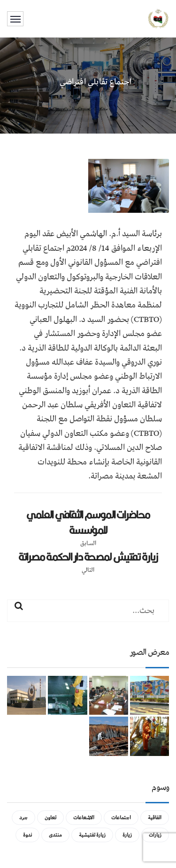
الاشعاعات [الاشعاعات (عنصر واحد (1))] (84, 818)
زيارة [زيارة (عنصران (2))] (127, 835)
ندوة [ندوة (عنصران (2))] (27, 835)
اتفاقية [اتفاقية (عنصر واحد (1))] (155, 818)
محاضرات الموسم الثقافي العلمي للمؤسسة (88, 522)
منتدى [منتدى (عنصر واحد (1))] (55, 835)
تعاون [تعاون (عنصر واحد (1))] (50, 818)
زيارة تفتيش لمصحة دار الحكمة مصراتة (88, 557)
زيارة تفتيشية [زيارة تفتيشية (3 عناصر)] (92, 835)
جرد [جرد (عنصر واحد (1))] (23, 818)
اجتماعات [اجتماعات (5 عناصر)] (121, 818)
